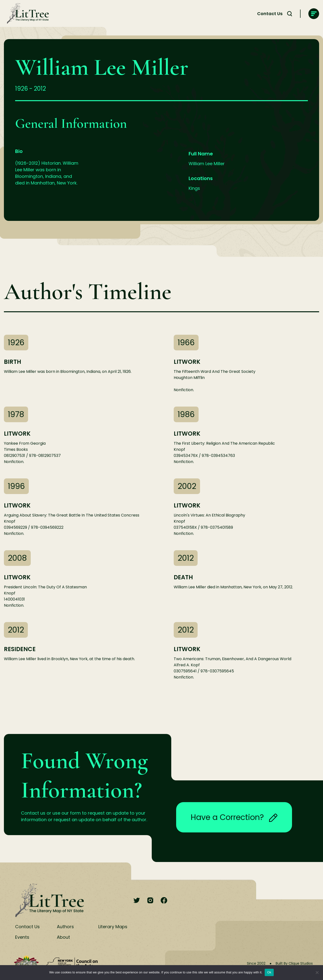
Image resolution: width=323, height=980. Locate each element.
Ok (269, 972)
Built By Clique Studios (294, 963)
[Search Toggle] (290, 14)
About (63, 937)
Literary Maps (113, 927)
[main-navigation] (314, 14)
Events (22, 937)
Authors (65, 927)
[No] (317, 972)
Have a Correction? (234, 817)
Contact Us (270, 14)
